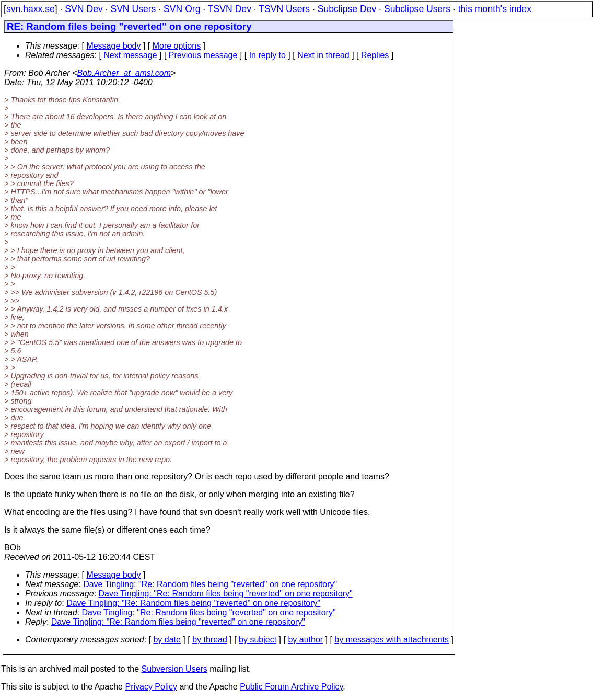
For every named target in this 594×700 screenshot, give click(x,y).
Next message (130, 55)
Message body (113, 46)
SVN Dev (84, 9)
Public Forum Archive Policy (291, 687)
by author (305, 640)
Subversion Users (174, 669)
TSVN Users (284, 9)
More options (177, 46)
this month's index (495, 9)
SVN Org (182, 9)
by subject (258, 640)
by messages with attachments (392, 640)
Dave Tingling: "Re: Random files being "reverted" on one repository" (210, 584)
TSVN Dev (230, 9)
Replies (375, 55)
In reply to (267, 55)
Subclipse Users (417, 9)
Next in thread (323, 55)
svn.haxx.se (31, 9)
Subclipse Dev (347, 9)
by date (167, 640)
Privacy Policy (151, 687)
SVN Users (133, 9)
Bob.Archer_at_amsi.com (124, 73)
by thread (210, 640)
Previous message (203, 55)
